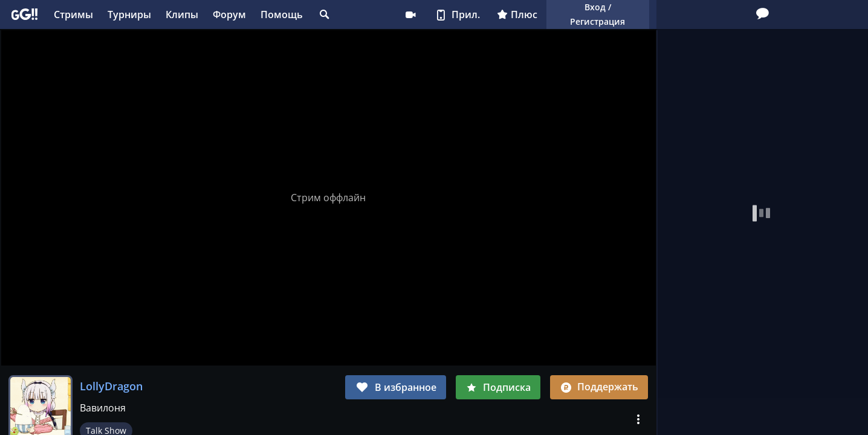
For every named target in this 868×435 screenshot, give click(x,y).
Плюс (517, 14)
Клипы (182, 14)
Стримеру (410, 14)
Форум (229, 14)
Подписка (498, 387)
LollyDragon (111, 386)
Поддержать (599, 387)
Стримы (73, 14)
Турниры (129, 14)
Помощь (282, 14)
